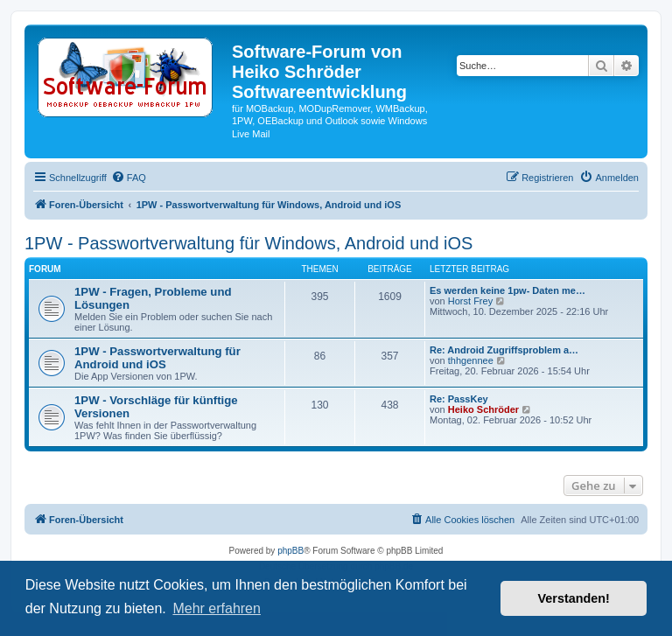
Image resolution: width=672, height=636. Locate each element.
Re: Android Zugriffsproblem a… (504, 350)
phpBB (290, 551)
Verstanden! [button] (574, 598)
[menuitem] (129, 178)
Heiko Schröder (483, 409)
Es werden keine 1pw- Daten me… (507, 290)
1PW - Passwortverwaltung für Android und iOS (157, 358)
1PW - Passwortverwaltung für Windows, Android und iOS (248, 243)
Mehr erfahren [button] (217, 608)
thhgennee (471, 360)
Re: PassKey (459, 399)
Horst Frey (470, 301)
